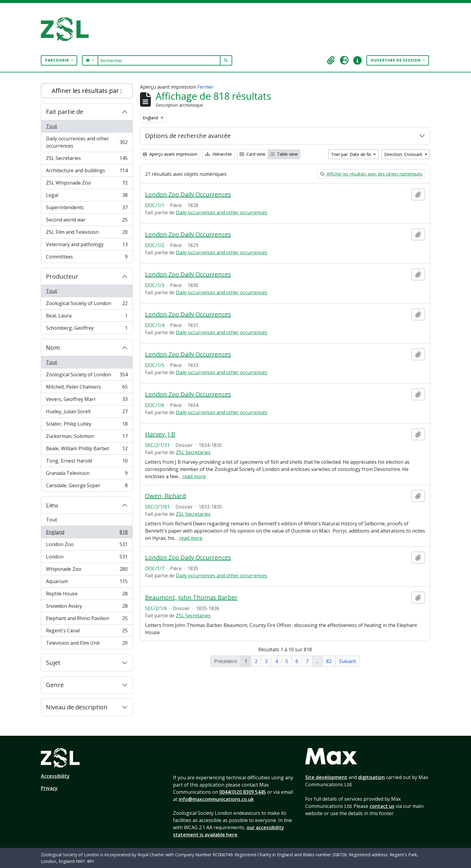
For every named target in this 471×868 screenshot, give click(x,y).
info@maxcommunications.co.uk (216, 799)
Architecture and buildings (87, 172)
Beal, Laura (87, 317)
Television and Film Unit (87, 644)
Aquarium (87, 583)
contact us (382, 806)
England (87, 533)
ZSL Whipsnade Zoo (87, 184)
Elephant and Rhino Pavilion (87, 620)
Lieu (52, 505)
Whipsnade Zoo (87, 570)
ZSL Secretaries (87, 159)
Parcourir (58, 60)
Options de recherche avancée (188, 136)
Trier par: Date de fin (352, 154)
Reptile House (87, 595)
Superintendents (87, 209)
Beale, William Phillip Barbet (87, 450)
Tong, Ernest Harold (87, 462)
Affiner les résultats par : (87, 91)
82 (329, 661)
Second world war (87, 221)
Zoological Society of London (87, 305)
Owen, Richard (166, 496)
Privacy (49, 788)
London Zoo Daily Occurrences (188, 194)
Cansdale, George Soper (87, 487)
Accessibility (55, 776)
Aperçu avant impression (170, 154)
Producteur (62, 276)
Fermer (205, 87)
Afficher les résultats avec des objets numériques (371, 174)
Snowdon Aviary (87, 607)
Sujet (53, 663)
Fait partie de (65, 112)
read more (194, 476)
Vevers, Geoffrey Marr (87, 400)
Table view (284, 154)
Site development (326, 777)
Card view (252, 154)
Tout (52, 126)
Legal (87, 196)
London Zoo (87, 546)
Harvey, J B (160, 434)
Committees (87, 258)
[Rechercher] (159, 60)
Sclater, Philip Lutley (87, 425)
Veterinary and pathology (87, 246)
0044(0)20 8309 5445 (243, 792)
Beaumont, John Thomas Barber (191, 598)
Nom (53, 348)
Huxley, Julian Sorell (87, 413)
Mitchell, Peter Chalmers (87, 388)
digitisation (371, 777)
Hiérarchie (219, 154)
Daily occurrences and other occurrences (87, 142)
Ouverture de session (396, 60)
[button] (331, 60)
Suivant (348, 661)
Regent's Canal (87, 632)
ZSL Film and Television (87, 233)
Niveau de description (77, 707)
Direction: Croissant (404, 154)
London (87, 558)
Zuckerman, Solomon (87, 437)
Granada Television (87, 474)
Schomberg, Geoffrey (87, 329)
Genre (55, 685)
